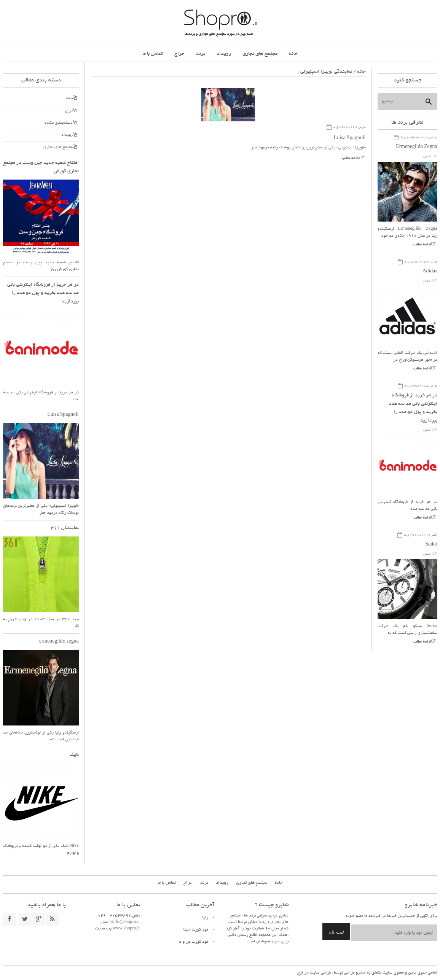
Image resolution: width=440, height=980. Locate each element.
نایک (74, 755)
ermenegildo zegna (59, 642)
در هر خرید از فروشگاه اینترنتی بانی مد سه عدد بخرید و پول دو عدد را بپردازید (43, 293)
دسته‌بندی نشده (59, 123)
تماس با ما (153, 54)
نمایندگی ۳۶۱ (65, 528)
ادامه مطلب (351, 158)
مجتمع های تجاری (260, 54)
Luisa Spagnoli (350, 138)
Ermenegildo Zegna (416, 147)
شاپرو (360, 973)
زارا (205, 918)
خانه (293, 54)
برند (201, 54)
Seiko (431, 545)
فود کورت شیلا (196, 930)
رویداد (224, 54)
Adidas (430, 272)
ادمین (427, 157)
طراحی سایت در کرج (314, 973)
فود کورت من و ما (193, 942)
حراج (179, 54)
